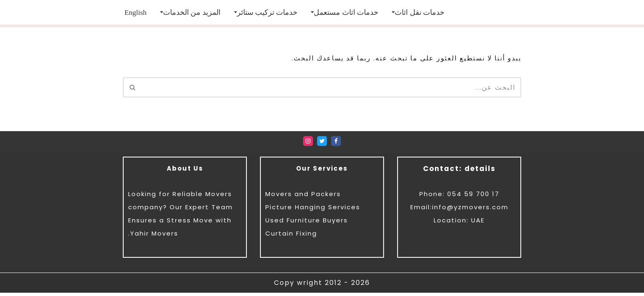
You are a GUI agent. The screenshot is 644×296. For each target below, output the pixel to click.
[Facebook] (336, 145)
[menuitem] (136, 12)
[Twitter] (322, 145)
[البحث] (331, 87)
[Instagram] (308, 145)
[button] (393, 13)
